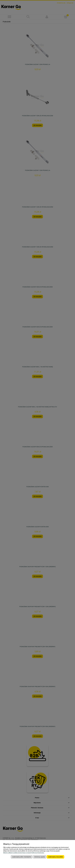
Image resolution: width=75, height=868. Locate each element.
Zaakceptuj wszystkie (56, 857)
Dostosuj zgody (40, 857)
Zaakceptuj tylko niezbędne (22, 857)
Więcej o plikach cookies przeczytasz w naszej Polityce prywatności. (24, 853)
